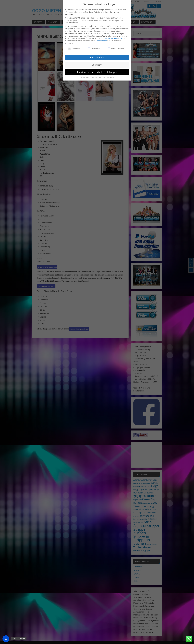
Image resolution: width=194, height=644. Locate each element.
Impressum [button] (111, 77)
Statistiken (94, 48)
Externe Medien (116, 48)
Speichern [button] (97, 64)
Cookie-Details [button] (85, 77)
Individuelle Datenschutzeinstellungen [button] (97, 72)
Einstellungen (101, 40)
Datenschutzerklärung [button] (98, 77)
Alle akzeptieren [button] (97, 57)
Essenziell (74, 48)
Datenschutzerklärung (113, 38)
